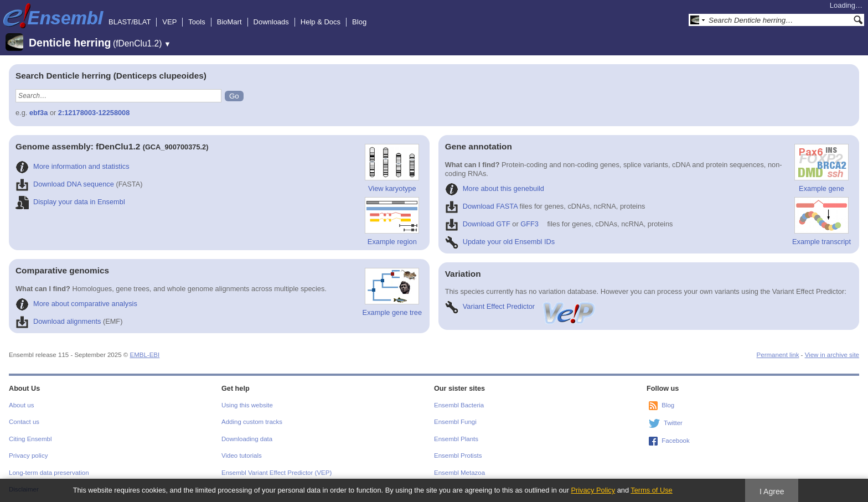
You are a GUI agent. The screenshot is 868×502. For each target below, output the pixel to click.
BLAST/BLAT (130, 22)
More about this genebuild (495, 188)
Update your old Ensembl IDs (500, 242)
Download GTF (478, 224)
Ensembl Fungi (455, 422)
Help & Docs (321, 22)
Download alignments (58, 321)
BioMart (229, 22)
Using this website (247, 405)
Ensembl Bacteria (459, 405)
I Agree (772, 491)
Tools (197, 22)
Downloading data (247, 439)
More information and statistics (73, 166)
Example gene (821, 168)
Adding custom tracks (252, 422)
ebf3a (38, 113)
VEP (169, 22)
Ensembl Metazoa (459, 473)
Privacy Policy (593, 490)
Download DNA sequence (65, 184)
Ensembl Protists (458, 456)
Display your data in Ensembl (70, 202)
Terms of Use (651, 490)
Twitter (673, 423)
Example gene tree (392, 292)
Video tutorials (242, 456)
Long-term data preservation (49, 473)
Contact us (24, 422)
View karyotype (392, 168)
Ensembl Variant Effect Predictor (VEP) (277, 473)
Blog (359, 22)
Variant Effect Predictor (521, 306)
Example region (392, 221)
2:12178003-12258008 (94, 113)
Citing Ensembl (30, 439)
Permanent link (778, 355)
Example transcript (821, 221)
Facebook (676, 441)
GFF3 (529, 224)
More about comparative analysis (76, 304)
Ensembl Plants (456, 439)
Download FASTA (481, 206)
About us (21, 405)
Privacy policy (28, 456)
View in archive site (832, 355)
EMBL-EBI (144, 355)
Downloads (271, 22)
